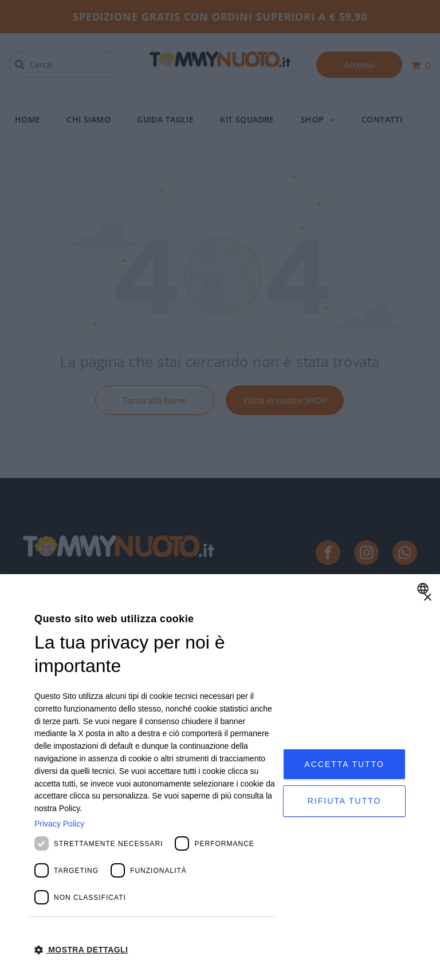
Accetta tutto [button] (344, 763)
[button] (155, 949)
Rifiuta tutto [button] (345, 801)
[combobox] (424, 588)
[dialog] (220, 777)
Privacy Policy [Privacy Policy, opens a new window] (59, 824)
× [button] (427, 598)
